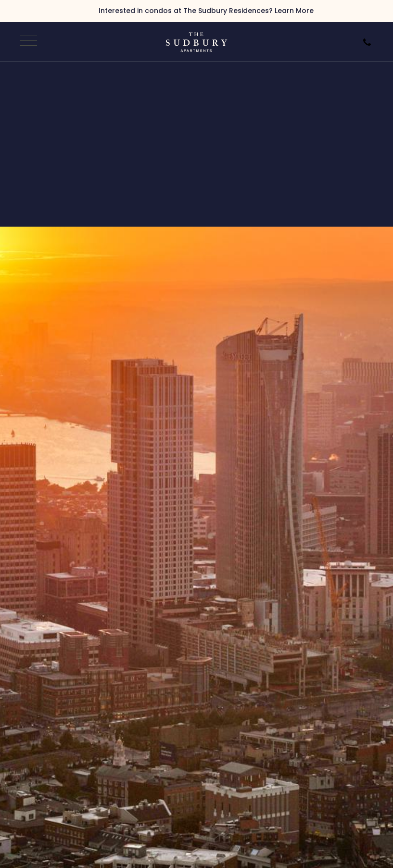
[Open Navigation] (27, 42)
